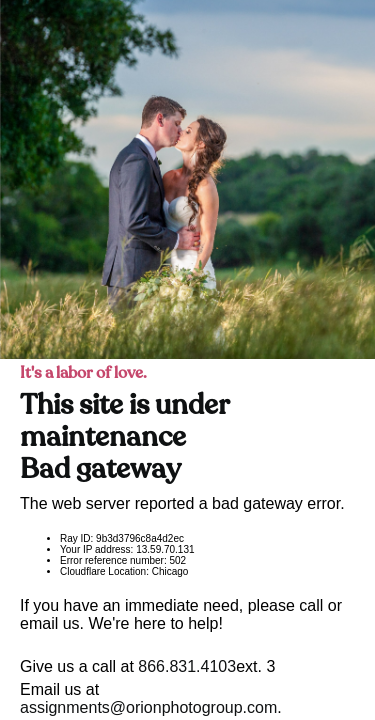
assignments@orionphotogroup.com (148, 707)
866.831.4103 (187, 666)
